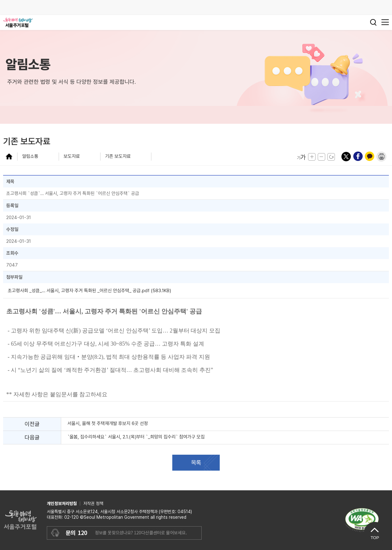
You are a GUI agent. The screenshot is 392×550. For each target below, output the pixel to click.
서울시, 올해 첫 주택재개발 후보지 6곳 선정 (108, 423)
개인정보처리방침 (62, 503)
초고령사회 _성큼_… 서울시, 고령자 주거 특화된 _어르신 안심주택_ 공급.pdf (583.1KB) (89, 291)
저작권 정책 (93, 503)
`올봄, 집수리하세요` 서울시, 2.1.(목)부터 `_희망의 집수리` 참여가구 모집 (136, 437)
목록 (196, 463)
